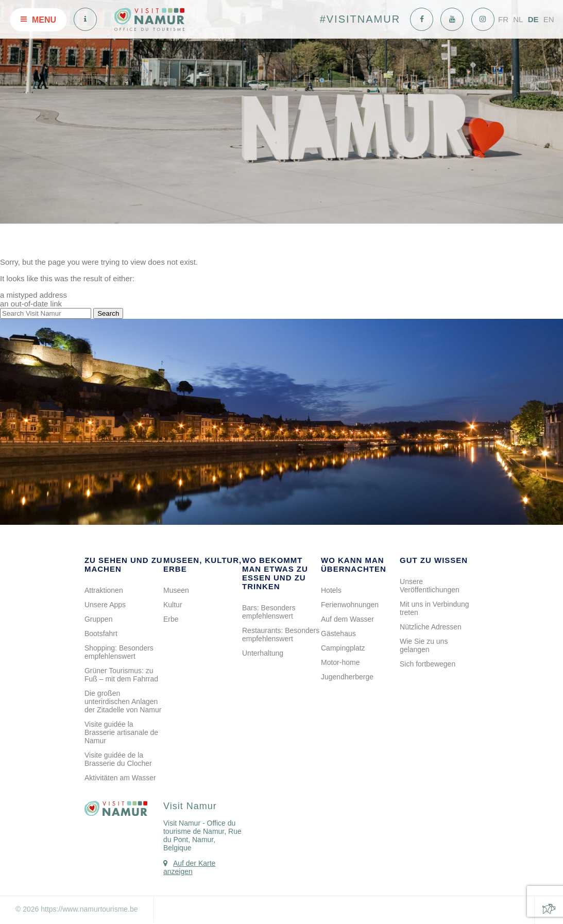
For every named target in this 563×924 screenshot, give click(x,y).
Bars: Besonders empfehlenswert (269, 612)
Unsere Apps (105, 605)
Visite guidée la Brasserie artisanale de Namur (121, 732)
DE (533, 19)
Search (108, 313)
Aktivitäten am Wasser (120, 778)
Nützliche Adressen (431, 627)
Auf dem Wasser (347, 619)
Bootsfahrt (101, 634)
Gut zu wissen (434, 560)
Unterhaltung (263, 653)
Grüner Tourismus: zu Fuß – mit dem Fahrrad (121, 675)
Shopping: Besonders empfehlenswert (119, 652)
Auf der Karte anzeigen (189, 867)
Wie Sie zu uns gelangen (424, 645)
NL (518, 19)
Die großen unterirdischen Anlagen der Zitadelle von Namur (123, 701)
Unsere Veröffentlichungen (430, 586)
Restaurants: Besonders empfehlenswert (281, 635)
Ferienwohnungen (350, 605)
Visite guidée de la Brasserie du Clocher (118, 759)
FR (503, 19)
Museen (176, 590)
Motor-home (340, 662)
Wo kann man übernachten (354, 564)
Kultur (173, 605)
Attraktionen (104, 590)
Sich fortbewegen (428, 664)
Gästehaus (338, 634)
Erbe (171, 619)
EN (549, 19)
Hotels (331, 590)
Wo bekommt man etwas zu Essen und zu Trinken (275, 573)
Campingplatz (343, 648)
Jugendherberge (347, 677)
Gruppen (98, 619)
